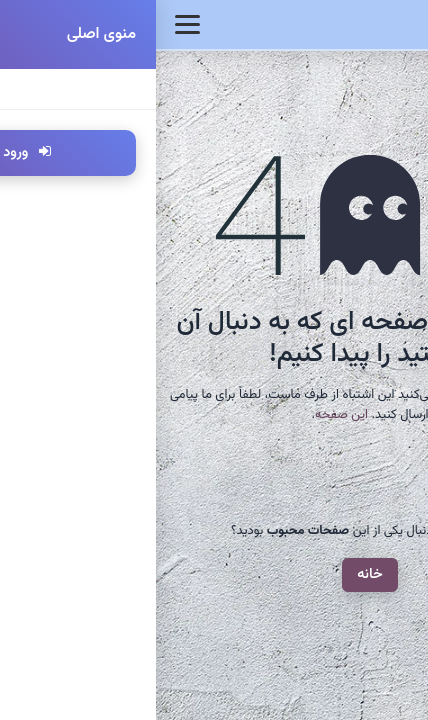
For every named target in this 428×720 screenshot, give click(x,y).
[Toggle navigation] (31, 24)
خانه (214, 574)
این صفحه (185, 415)
